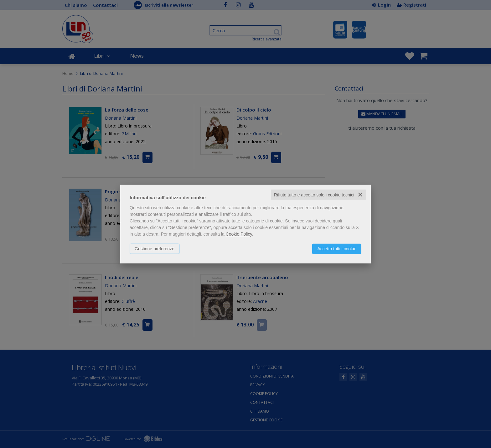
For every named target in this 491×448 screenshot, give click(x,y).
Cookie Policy (239, 234)
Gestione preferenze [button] (155, 248)
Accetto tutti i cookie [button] (337, 248)
